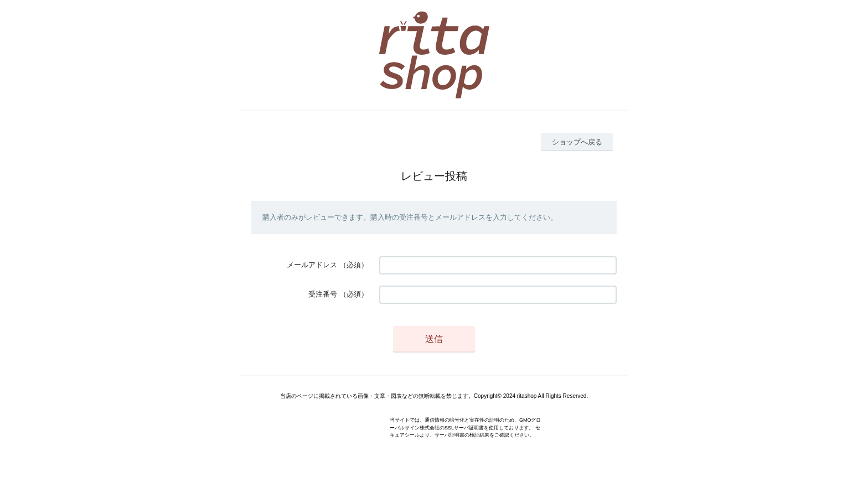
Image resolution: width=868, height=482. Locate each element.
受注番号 (323, 294)
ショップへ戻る (577, 142)
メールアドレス (312, 265)
